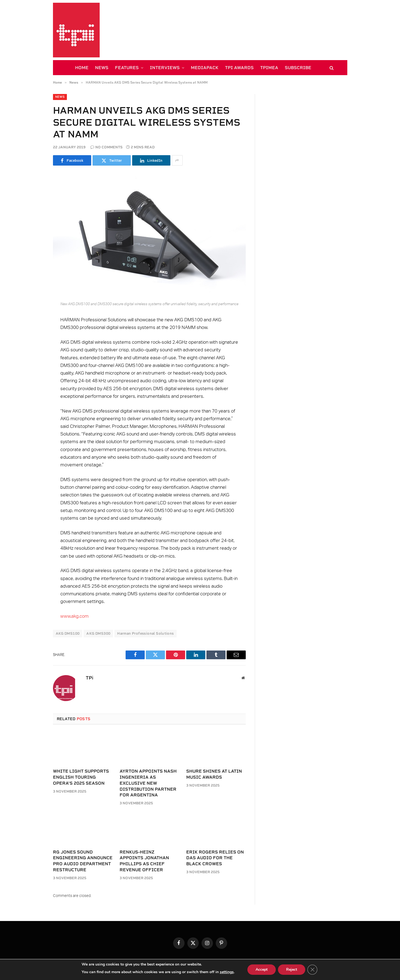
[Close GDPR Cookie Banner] (312, 970)
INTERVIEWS (165, 68)
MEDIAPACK (205, 68)
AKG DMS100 (68, 633)
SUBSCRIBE (298, 68)
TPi (90, 678)
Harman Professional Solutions (145, 633)
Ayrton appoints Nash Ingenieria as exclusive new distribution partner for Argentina (148, 783)
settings (227, 972)
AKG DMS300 (98, 633)
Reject (292, 969)
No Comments (106, 147)
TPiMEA (269, 68)
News (60, 97)
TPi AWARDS (239, 68)
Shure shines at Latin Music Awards (214, 774)
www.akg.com (75, 616)
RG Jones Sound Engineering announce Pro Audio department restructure (83, 861)
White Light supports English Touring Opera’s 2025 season (81, 777)
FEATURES (127, 68)
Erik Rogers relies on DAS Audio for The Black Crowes (215, 858)
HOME (82, 68)
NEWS (102, 68)
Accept (262, 969)
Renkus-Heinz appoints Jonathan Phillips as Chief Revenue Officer (144, 861)
